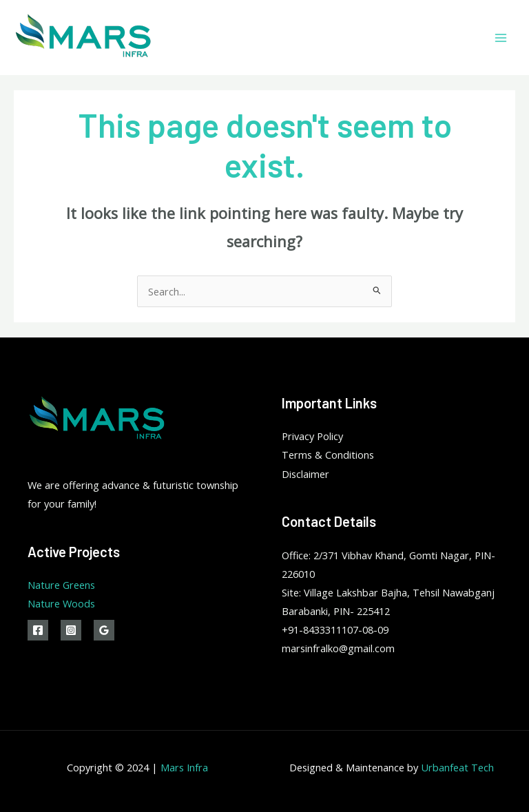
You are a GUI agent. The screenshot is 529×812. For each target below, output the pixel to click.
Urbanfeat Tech (457, 767)
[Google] (104, 630)
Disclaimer (305, 474)
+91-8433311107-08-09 (335, 629)
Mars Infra (184, 767)
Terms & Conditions (328, 455)
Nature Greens (61, 585)
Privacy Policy (312, 436)
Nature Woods (61, 603)
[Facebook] (38, 630)
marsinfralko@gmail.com (338, 648)
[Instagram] (71, 630)
